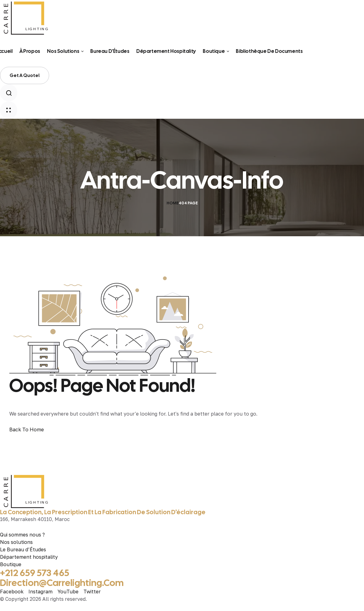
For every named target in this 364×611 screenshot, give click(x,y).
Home (173, 203)
